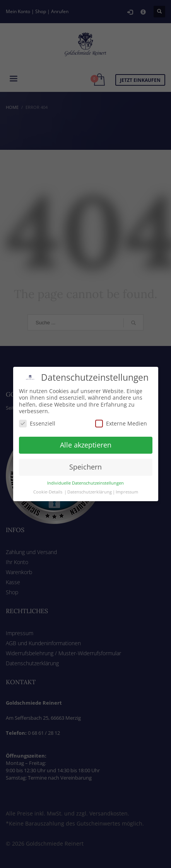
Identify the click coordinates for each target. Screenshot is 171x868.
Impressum (127, 484)
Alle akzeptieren (86, 437)
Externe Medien (121, 415)
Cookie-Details (48, 484)
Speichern (85, 459)
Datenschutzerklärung (90, 484)
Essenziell (37, 415)
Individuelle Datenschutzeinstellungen (85, 475)
